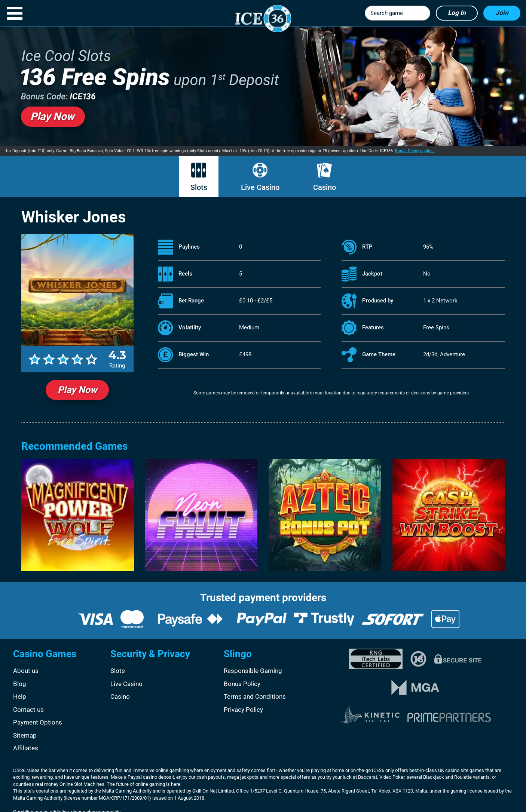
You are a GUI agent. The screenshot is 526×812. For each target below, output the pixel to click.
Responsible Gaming (253, 671)
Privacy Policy (243, 710)
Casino (325, 187)
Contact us (28, 710)
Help (20, 696)
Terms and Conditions (255, 696)
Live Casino (260, 187)
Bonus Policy (242, 684)
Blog (20, 684)
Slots (199, 187)
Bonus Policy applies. (415, 151)
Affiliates (26, 748)
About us (26, 671)
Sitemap (25, 735)
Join (502, 13)
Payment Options (38, 722)
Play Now (77, 390)
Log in (457, 13)
